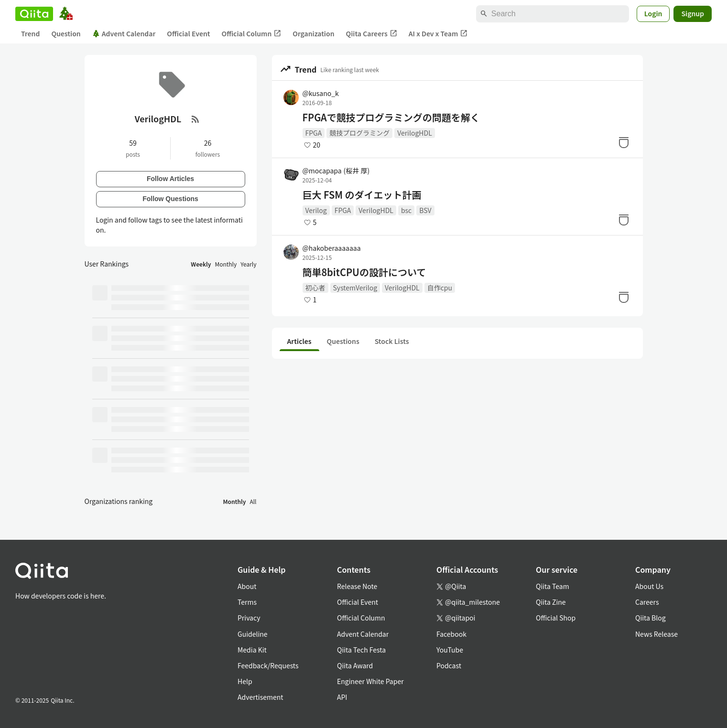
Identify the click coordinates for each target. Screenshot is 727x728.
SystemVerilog (355, 288)
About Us (649, 586)
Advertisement (260, 697)
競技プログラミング (359, 133)
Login (653, 13)
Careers (647, 602)
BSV (425, 210)
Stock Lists (392, 341)
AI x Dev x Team (438, 34)
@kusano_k (321, 93)
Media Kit (252, 650)
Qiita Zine (551, 602)
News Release (656, 634)
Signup (693, 13)
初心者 (315, 288)
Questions (343, 341)
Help (245, 681)
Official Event (188, 33)
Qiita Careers (372, 34)
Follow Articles (170, 179)
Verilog (316, 210)
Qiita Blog (651, 618)
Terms (247, 602)
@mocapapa (336, 171)
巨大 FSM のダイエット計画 (362, 195)
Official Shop (556, 618)
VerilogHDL (415, 133)
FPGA (314, 133)
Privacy (249, 618)
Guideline (253, 634)
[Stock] (624, 142)
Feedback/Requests (268, 665)
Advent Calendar (124, 33)
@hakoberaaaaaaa (332, 248)
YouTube (450, 650)
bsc (406, 210)
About (247, 586)
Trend (30, 33)
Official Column (252, 34)
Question (66, 33)
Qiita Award (355, 665)
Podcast (449, 665)
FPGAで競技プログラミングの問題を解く (391, 118)
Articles (299, 341)
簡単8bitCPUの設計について (364, 272)
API (342, 697)
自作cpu (440, 288)
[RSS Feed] (195, 119)
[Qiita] (34, 14)
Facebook (451, 634)
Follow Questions (170, 199)
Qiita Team (553, 586)
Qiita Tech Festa (361, 650)
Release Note (357, 586)
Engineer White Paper (370, 681)
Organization (313, 33)
